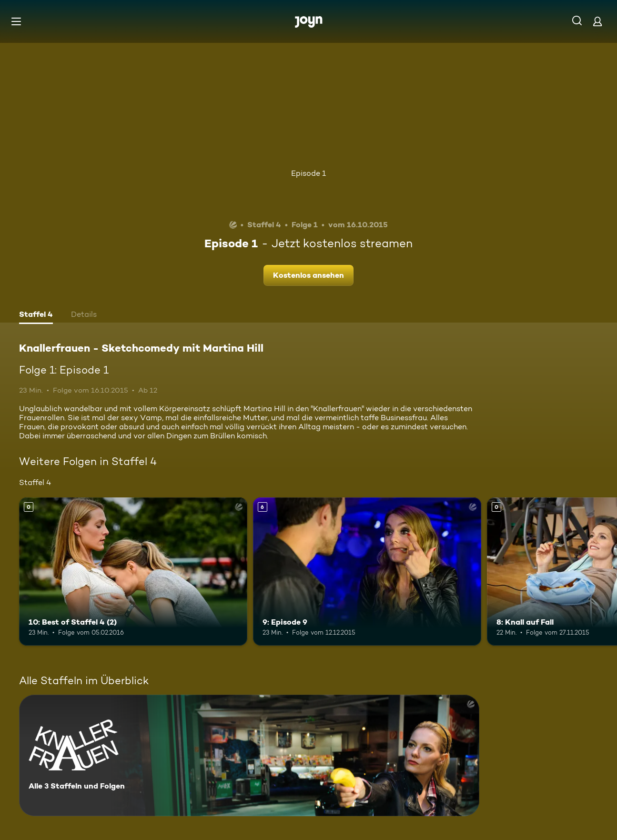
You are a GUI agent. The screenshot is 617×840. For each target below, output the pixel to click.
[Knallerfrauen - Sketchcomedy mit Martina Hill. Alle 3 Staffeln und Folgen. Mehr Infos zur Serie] (249, 755)
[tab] (36, 315)
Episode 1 (308, 173)
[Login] (597, 21)
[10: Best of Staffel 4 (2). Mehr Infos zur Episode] (133, 572)
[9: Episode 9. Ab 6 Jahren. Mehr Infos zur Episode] (367, 572)
